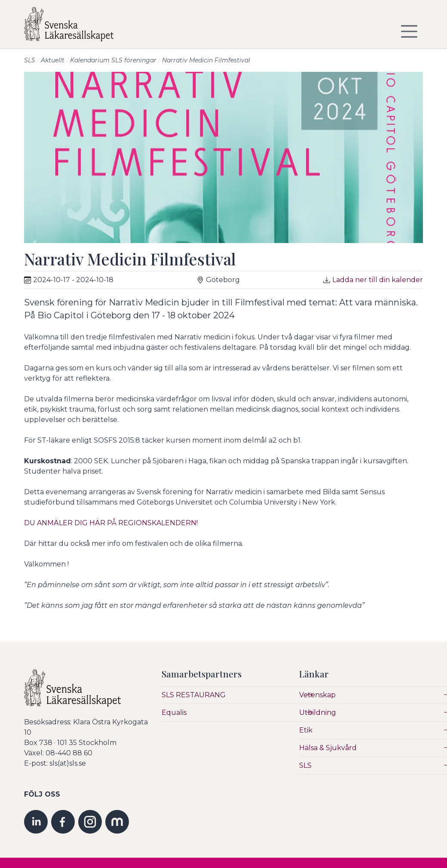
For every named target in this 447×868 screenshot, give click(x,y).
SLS (30, 60)
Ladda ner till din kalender (378, 280)
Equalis (174, 713)
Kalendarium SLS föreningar (113, 60)
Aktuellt (53, 60)
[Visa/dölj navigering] (409, 31)
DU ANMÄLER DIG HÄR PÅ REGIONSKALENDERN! (113, 523)
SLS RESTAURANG (194, 695)
